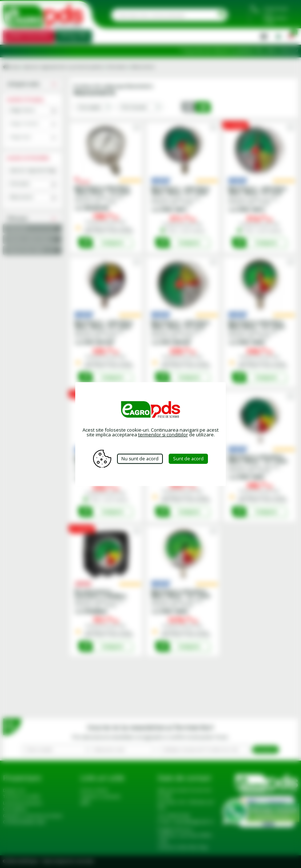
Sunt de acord (190, 459)
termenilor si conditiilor (163, 435)
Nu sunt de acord (140, 459)
